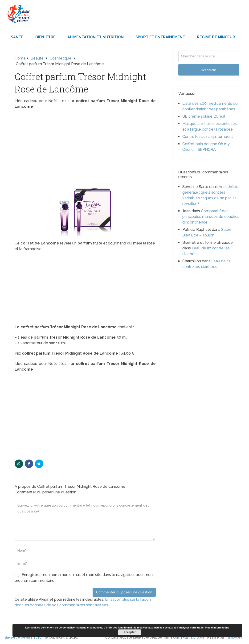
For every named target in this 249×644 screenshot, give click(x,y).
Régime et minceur (216, 37)
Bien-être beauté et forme (26, 637)
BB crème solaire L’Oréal (204, 116)
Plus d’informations (217, 628)
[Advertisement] (85, 147)
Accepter (129, 632)
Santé (17, 37)
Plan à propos (194, 637)
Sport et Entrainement (160, 37)
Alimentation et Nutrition (96, 37)
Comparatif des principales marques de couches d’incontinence (211, 217)
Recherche (209, 70)
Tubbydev (234, 637)
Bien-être (45, 37)
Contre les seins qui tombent (208, 137)
